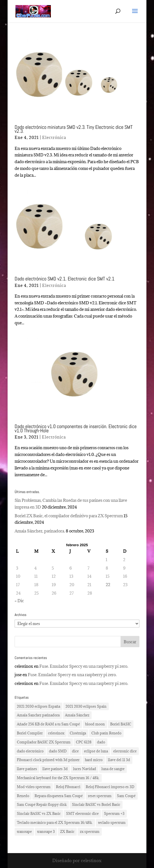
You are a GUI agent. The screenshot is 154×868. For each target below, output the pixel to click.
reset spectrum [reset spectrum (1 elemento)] (100, 796)
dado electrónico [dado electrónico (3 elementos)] (30, 751)
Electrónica (54, 137)
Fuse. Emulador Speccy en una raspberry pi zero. (84, 666)
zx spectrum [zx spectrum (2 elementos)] (90, 831)
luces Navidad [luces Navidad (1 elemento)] (85, 769)
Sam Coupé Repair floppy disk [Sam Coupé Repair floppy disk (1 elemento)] (42, 804)
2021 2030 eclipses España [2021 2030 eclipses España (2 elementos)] (38, 706)
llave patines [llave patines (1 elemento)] (27, 769)
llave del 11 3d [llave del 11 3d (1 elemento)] (119, 760)
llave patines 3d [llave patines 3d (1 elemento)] (55, 769)
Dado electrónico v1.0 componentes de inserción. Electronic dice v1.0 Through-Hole (76, 428)
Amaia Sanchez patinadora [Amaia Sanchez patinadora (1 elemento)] (38, 715)
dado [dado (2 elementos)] (101, 742)
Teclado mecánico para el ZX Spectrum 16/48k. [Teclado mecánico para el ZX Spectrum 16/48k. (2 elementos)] (55, 822)
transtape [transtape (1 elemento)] (24, 831)
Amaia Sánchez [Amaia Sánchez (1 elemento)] (77, 715)
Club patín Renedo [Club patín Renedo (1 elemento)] (106, 733)
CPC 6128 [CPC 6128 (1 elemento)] (84, 742)
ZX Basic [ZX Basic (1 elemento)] (67, 831)
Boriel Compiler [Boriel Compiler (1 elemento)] (30, 733)
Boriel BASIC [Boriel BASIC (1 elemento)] (121, 724)
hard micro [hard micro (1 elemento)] (94, 760)
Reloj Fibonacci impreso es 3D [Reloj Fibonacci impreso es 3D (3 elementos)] (110, 787)
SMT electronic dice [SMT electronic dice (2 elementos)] (82, 813)
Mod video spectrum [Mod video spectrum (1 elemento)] (34, 787)
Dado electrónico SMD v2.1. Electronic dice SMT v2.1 (64, 279)
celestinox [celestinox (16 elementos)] (56, 733)
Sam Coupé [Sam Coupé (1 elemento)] (126, 796)
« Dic (19, 601)
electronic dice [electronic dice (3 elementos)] (125, 751)
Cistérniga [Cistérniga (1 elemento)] (78, 733)
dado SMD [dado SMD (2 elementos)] (58, 751)
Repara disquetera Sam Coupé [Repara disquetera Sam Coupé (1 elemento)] (59, 796)
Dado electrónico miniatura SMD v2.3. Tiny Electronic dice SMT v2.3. (74, 129)
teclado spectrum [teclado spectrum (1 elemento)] (112, 822)
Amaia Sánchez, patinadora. (40, 531)
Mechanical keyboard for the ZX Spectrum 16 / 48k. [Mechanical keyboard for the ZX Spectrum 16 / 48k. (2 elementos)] (58, 778)
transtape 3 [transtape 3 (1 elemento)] (46, 831)
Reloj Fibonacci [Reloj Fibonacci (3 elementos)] (68, 787)
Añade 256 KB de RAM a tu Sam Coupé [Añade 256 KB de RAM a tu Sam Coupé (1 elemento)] (48, 724)
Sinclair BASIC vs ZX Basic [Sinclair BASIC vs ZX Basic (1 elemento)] (39, 813)
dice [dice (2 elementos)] (75, 751)
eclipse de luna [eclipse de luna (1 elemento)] (96, 751)
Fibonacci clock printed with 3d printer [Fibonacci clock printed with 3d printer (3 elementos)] (48, 760)
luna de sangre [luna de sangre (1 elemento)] (113, 769)
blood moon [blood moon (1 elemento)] (95, 724)
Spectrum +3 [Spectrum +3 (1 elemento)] (114, 813)
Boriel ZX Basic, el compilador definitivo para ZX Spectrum (69, 516)
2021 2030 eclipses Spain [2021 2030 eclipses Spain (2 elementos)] (86, 706)
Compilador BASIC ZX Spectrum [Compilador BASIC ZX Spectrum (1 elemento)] (44, 742)
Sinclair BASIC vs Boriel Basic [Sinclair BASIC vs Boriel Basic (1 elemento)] (96, 804)
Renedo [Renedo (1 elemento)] (23, 796)
